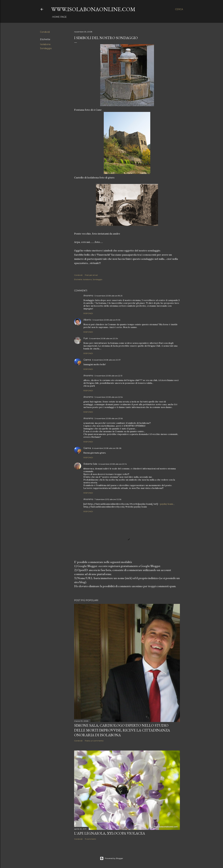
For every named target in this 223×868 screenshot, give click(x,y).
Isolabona (45, 44)
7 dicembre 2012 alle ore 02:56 (108, 499)
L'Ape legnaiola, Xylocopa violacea (110, 833)
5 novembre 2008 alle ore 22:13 (108, 376)
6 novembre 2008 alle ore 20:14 (113, 464)
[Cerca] (179, 9)
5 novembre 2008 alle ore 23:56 (109, 418)
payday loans (167, 504)
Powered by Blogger (111, 858)
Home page (59, 17)
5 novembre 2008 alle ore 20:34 (104, 338)
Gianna (87, 360)
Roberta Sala (90, 464)
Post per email (91, 275)
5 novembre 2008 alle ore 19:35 (106, 320)
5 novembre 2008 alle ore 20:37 (106, 360)
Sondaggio (46, 48)
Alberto (87, 320)
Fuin (86, 338)
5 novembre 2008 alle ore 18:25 (108, 296)
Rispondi (88, 313)
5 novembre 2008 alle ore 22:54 (109, 397)
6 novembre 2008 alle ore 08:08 (107, 448)
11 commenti (90, 839)
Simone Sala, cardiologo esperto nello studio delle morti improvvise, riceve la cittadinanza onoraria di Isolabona (122, 730)
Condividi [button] (45, 32)
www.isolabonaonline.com (93, 9)
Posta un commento (94, 741)
